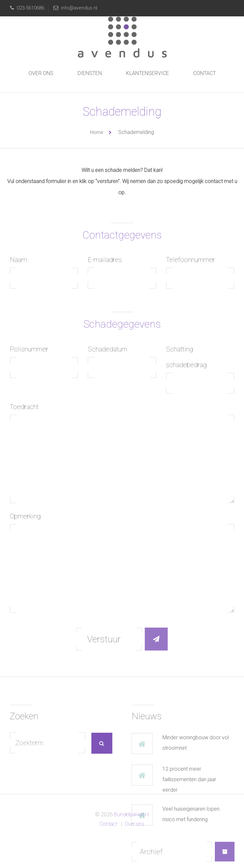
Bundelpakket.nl (131, 814)
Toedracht (24, 407)
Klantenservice (148, 73)
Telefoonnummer (190, 260)
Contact (205, 73)
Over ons (41, 73)
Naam (18, 260)
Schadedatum (107, 349)
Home (97, 132)
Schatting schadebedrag (186, 357)
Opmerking (25, 516)
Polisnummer (29, 349)
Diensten (90, 73)
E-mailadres (105, 260)
